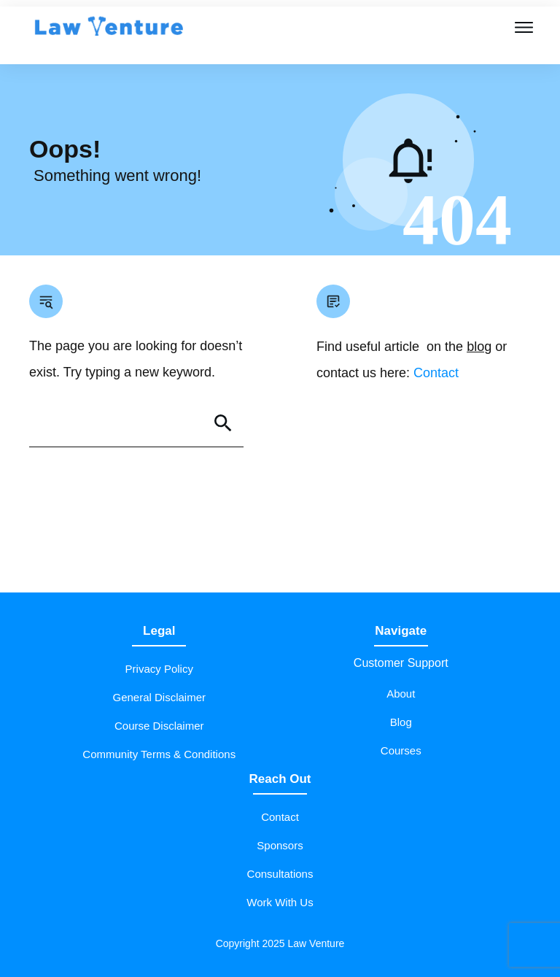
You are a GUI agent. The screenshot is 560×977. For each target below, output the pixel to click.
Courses (401, 750)
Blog (401, 722)
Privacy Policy (159, 669)
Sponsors (280, 845)
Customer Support (401, 663)
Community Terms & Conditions (159, 754)
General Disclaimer (159, 697)
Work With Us (280, 902)
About (401, 694)
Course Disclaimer (159, 726)
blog (479, 347)
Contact (436, 373)
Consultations (280, 874)
